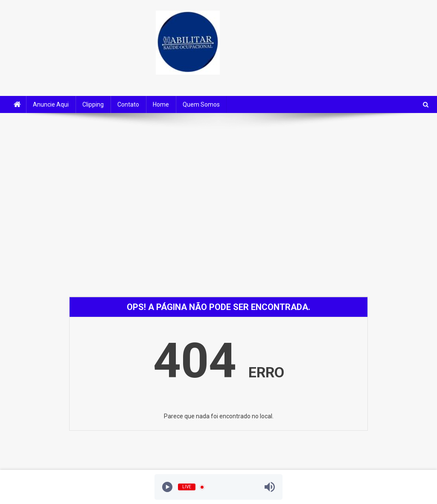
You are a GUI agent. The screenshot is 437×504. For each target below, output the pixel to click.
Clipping (93, 104)
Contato (128, 104)
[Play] (167, 487)
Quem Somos (201, 104)
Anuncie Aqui (51, 104)
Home (161, 104)
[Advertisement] (218, 185)
